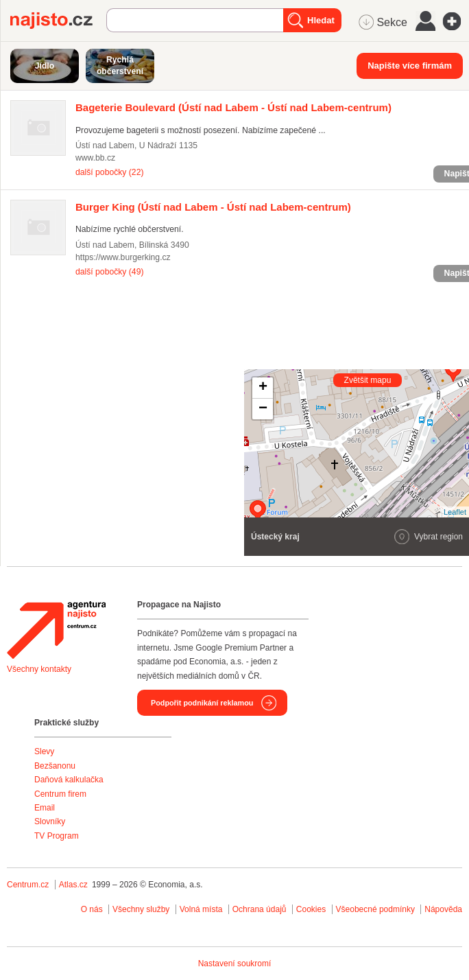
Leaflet (455, 512)
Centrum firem (60, 794)
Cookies (311, 909)
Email (45, 808)
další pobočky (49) (109, 272)
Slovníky (50, 821)
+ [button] (263, 388)
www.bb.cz (95, 158)
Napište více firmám (410, 66)
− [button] (263, 409)
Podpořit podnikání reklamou (202, 703)
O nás (92, 909)
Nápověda (443, 909)
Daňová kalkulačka (69, 780)
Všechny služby (142, 909)
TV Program (57, 836)
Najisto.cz (58, 21)
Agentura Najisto (56, 630)
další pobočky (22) (109, 172)
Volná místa (201, 909)
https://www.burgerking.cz (123, 257)
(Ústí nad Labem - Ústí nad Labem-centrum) (233, 107)
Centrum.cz (28, 885)
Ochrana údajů (260, 909)
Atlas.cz (73, 885)
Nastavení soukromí (235, 964)
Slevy (44, 751)
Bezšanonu (55, 766)
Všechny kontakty (39, 669)
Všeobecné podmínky (375, 909)
